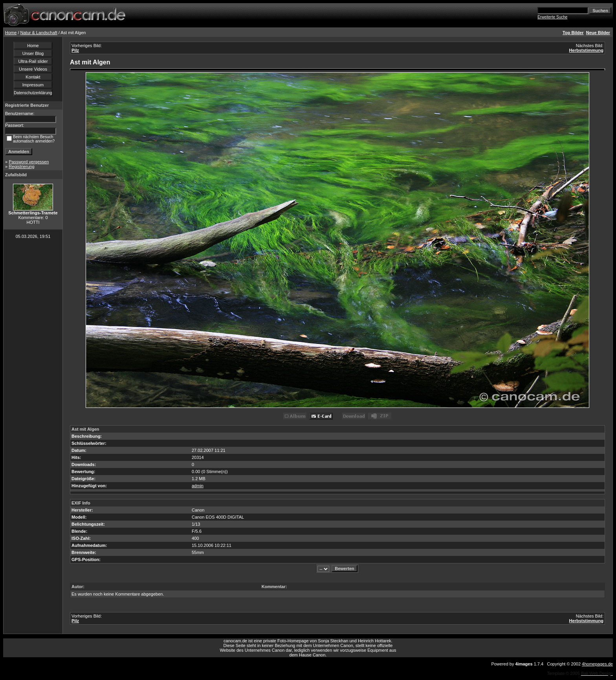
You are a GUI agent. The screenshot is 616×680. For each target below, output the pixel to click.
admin (198, 486)
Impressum (33, 85)
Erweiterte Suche (552, 17)
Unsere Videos (33, 69)
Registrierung (21, 166)
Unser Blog (33, 53)
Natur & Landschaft (39, 33)
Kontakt (33, 77)
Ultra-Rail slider (33, 61)
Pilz (75, 50)
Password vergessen (29, 162)
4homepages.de (597, 664)
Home (11, 33)
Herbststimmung (586, 50)
